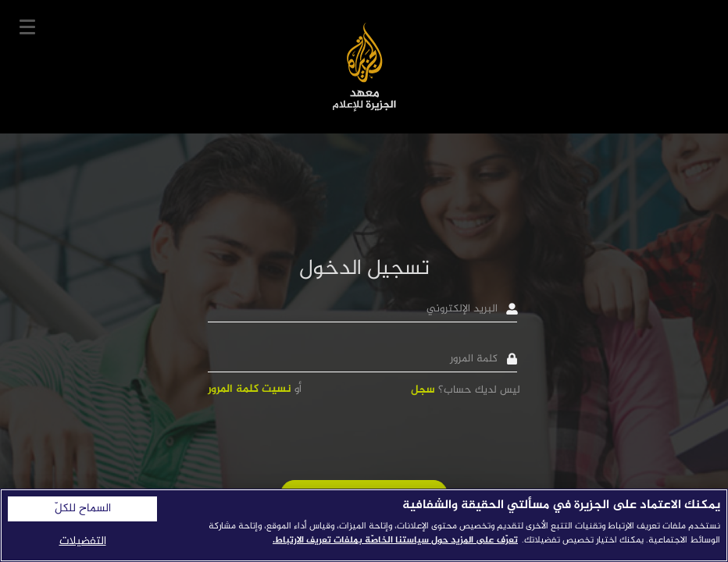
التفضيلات (83, 541)
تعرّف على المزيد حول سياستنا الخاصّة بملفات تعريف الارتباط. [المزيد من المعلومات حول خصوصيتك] (395, 540)
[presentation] (401, 438)
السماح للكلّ (83, 509)
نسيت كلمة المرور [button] (250, 389)
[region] (364, 525)
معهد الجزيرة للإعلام (364, 67)
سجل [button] (423, 390)
